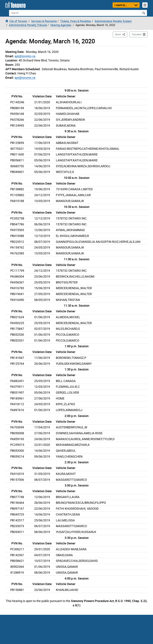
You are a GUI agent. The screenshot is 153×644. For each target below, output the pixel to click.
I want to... (121, 5)
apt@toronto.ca (25, 56)
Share (121, 34)
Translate (137, 34)
